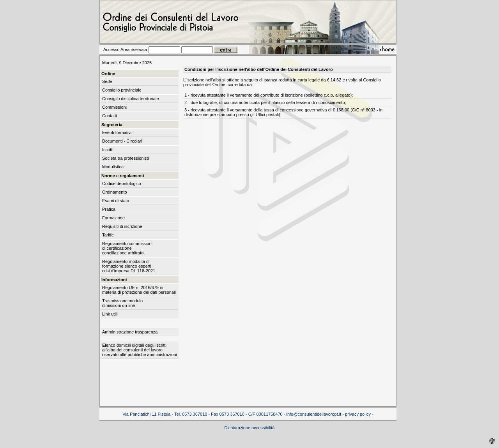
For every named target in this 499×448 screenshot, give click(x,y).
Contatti (110, 116)
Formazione (113, 218)
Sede (107, 81)
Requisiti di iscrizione (122, 226)
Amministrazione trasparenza (130, 332)
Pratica (109, 209)
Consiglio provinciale (122, 90)
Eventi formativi (117, 132)
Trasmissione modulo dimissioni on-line (122, 303)
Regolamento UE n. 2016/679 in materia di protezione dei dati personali (139, 290)
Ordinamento (115, 192)
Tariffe (108, 235)
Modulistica (113, 167)
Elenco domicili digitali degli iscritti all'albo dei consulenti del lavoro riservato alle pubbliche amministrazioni (140, 350)
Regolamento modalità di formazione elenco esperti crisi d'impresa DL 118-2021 (129, 266)
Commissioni (114, 107)
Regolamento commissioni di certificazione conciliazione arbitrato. (127, 248)
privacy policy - (359, 414)
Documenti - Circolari (122, 141)
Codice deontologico (122, 183)
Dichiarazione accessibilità (249, 428)
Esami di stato (116, 201)
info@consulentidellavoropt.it (314, 414)
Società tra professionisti (126, 158)
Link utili (110, 314)
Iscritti (108, 150)
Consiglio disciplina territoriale (131, 99)
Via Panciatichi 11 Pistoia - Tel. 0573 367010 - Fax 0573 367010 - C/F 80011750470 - (204, 414)
